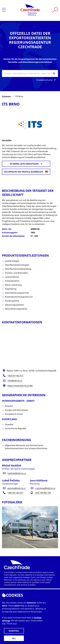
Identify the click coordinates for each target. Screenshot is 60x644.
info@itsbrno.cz (15, 381)
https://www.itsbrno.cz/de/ (20, 386)
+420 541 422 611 (15, 376)
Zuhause (6, 96)
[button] (53, 528)
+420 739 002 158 (43, 493)
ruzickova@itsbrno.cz (45, 488)
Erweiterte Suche (47, 80)
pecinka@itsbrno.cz (17, 488)
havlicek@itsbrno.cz (17, 473)
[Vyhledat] (55, 10)
